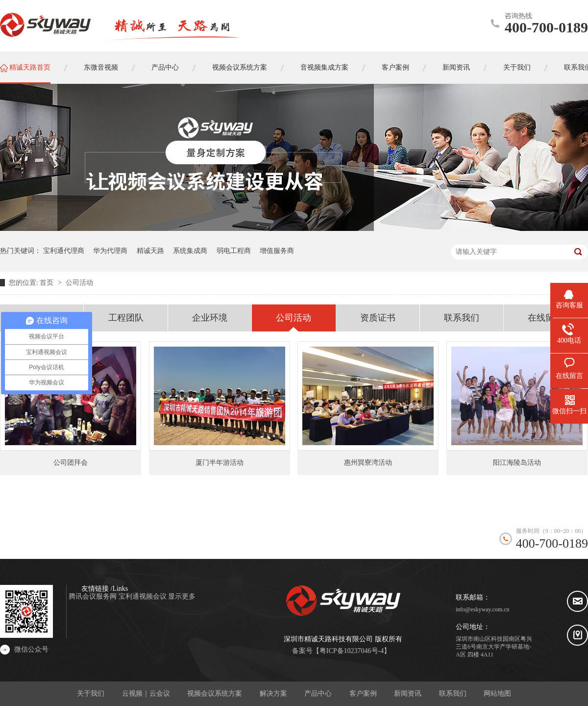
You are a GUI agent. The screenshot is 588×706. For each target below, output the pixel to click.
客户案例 (363, 693)
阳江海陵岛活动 (517, 463)
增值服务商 (277, 251)
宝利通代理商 (64, 251)
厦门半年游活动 (220, 463)
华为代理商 (110, 251)
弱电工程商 (234, 251)
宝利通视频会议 (144, 596)
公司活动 (79, 283)
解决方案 (273, 693)
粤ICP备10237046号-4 (352, 651)
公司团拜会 (71, 463)
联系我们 (462, 318)
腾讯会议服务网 (94, 596)
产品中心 (318, 693)
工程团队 (126, 318)
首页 (48, 283)
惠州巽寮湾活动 (368, 463)
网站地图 (497, 693)
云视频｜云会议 (146, 693)
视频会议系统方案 (215, 693)
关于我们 (91, 693)
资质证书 (378, 318)
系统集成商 (190, 251)
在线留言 (545, 318)
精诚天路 (150, 251)
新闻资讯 (408, 693)
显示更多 (182, 596)
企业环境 (210, 318)
